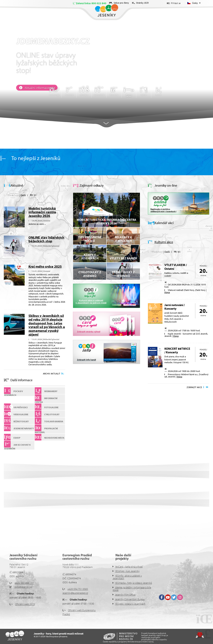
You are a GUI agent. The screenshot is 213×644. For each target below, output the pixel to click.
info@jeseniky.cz (23, 587)
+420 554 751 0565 (78, 589)
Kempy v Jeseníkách (90, 256)
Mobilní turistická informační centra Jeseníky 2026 (42, 212)
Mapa (167, 292)
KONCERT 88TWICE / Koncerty (177, 350)
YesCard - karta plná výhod (129, 567)
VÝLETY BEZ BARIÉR (123, 258)
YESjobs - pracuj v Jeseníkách (130, 604)
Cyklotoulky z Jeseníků (90, 274)
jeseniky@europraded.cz (75, 593)
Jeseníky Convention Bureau (130, 599)
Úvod (107, 10)
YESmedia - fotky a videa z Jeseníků (133, 583)
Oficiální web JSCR (25, 604)
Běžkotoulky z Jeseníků (123, 274)
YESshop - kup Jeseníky (127, 571)
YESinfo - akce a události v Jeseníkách (127, 577)
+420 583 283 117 (24, 583)
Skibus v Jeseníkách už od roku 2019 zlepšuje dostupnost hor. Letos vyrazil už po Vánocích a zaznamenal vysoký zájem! (47, 325)
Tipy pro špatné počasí (90, 239)
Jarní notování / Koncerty (175, 307)
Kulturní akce (164, 242)
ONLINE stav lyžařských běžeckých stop (46, 239)
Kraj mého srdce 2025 (45, 266)
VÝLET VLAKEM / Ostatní (176, 267)
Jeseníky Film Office (125, 595)
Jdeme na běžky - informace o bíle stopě (132, 589)
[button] (11, 195)
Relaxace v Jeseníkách (123, 239)
